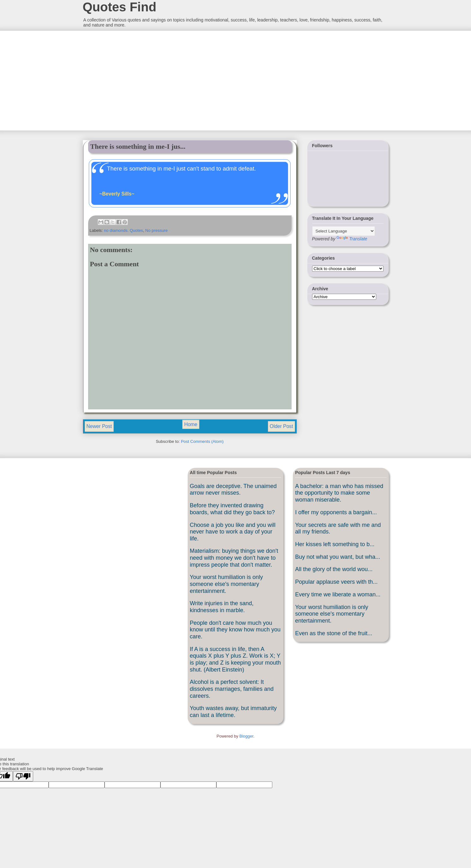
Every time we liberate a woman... (338, 594)
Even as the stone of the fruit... (334, 633)
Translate (352, 239)
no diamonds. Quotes (124, 230)
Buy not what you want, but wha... (338, 557)
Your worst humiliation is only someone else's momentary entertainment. (226, 584)
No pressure (157, 230)
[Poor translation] (23, 776)
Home (191, 424)
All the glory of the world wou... (334, 569)
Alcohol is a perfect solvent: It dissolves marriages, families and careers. (232, 689)
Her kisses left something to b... (335, 544)
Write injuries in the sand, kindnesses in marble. (222, 607)
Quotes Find (120, 7)
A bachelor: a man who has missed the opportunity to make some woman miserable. (339, 493)
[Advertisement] (130, 80)
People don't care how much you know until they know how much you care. (235, 630)
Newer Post (99, 426)
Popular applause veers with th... (336, 582)
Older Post (281, 426)
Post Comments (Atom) (202, 441)
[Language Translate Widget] (344, 231)
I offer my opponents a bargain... (336, 512)
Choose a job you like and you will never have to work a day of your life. (233, 532)
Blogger (246, 736)
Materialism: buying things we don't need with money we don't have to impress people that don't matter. (234, 558)
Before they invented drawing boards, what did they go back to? (232, 509)
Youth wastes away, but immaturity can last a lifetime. (233, 712)
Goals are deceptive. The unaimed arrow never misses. (233, 490)
